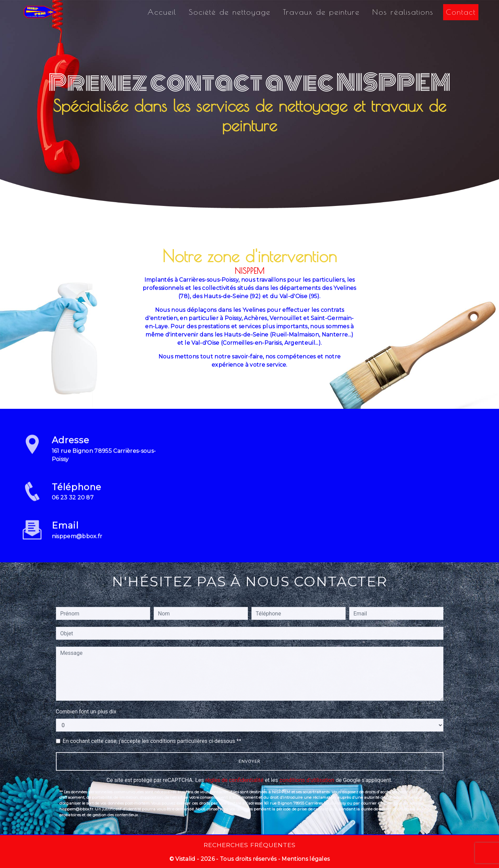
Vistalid (185, 859)
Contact (461, 12)
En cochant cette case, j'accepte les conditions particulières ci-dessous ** (152, 741)
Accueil (162, 12)
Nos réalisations (403, 12)
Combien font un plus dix (86, 712)
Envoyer (250, 761)
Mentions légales (305, 859)
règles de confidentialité (235, 780)
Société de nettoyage (230, 12)
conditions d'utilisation (307, 780)
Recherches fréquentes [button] (250, 845)
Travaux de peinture (321, 12)
